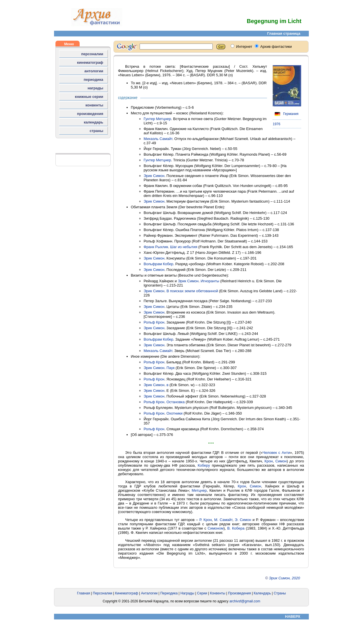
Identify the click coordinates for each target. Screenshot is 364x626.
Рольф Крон (154, 322)
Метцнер (199, 490)
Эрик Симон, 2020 (285, 578)
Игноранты (210, 281)
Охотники (174, 413)
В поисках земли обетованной (192, 291)
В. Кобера (236, 528)
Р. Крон (206, 520)
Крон (269, 461)
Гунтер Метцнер (157, 119)
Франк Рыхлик (156, 247)
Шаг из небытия (184, 247)
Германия (286, 114)
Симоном (216, 528)
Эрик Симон (154, 176)
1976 (277, 124)
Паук (170, 368)
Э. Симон (243, 520)
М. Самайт (223, 520)
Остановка (175, 402)
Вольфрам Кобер (158, 264)
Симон (281, 461)
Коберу (204, 465)
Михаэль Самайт (158, 139)
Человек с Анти (276, 453)
